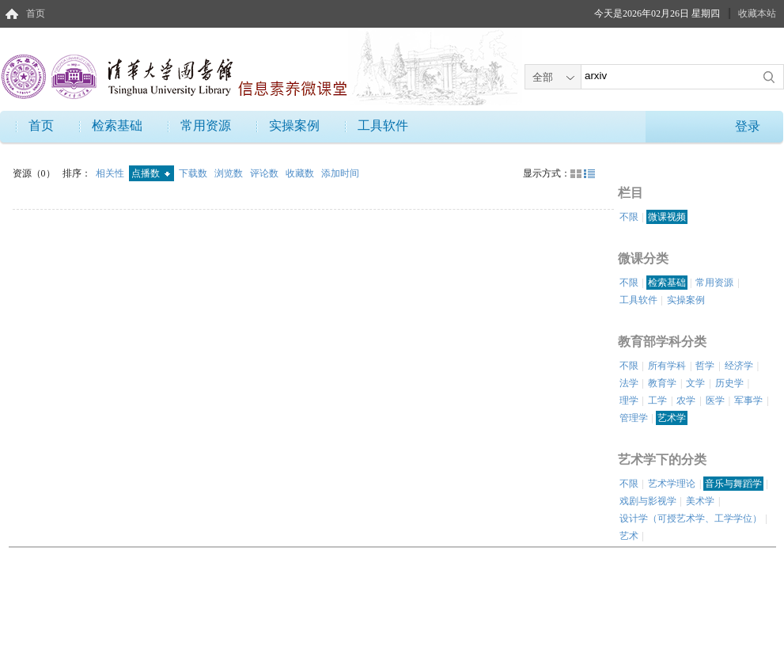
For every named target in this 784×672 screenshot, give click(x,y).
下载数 (194, 173)
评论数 (265, 173)
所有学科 (667, 366)
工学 (657, 401)
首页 (36, 13)
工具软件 (383, 125)
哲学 (705, 366)
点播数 (151, 173)
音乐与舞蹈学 (733, 484)
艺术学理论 (672, 484)
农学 (686, 401)
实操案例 (294, 125)
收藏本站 (757, 13)
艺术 (629, 536)
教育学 (662, 383)
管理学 (634, 418)
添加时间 (340, 173)
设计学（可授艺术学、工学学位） (691, 518)
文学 (695, 383)
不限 (629, 217)
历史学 (729, 383)
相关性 (111, 173)
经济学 (739, 366)
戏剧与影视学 (648, 501)
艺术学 (672, 418)
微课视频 (667, 217)
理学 (629, 401)
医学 (715, 401)
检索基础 (117, 125)
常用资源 (206, 125)
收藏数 (301, 173)
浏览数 (230, 173)
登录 (748, 126)
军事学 (748, 401)
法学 (629, 383)
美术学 (700, 501)
